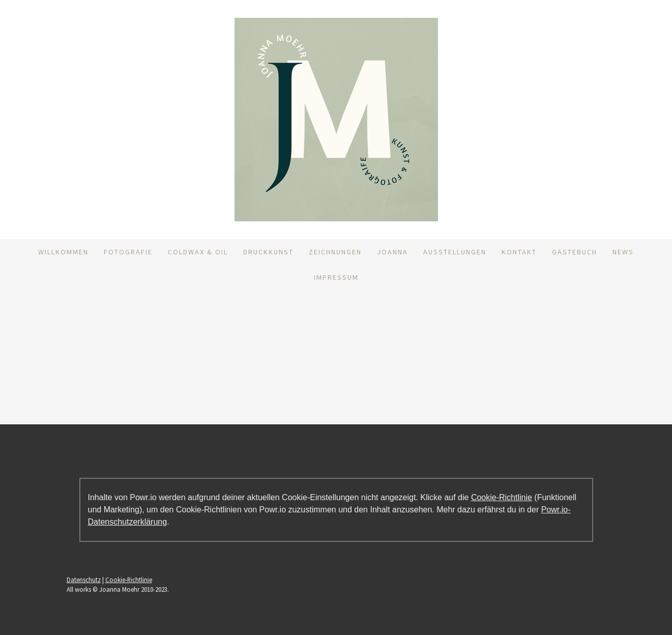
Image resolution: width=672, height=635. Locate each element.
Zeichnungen (335, 252)
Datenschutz (84, 580)
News (623, 252)
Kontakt (519, 252)
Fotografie (128, 252)
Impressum (336, 277)
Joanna (392, 252)
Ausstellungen (455, 252)
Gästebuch (575, 252)
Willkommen (63, 252)
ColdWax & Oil (198, 252)
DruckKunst (268, 252)
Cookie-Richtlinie (502, 497)
